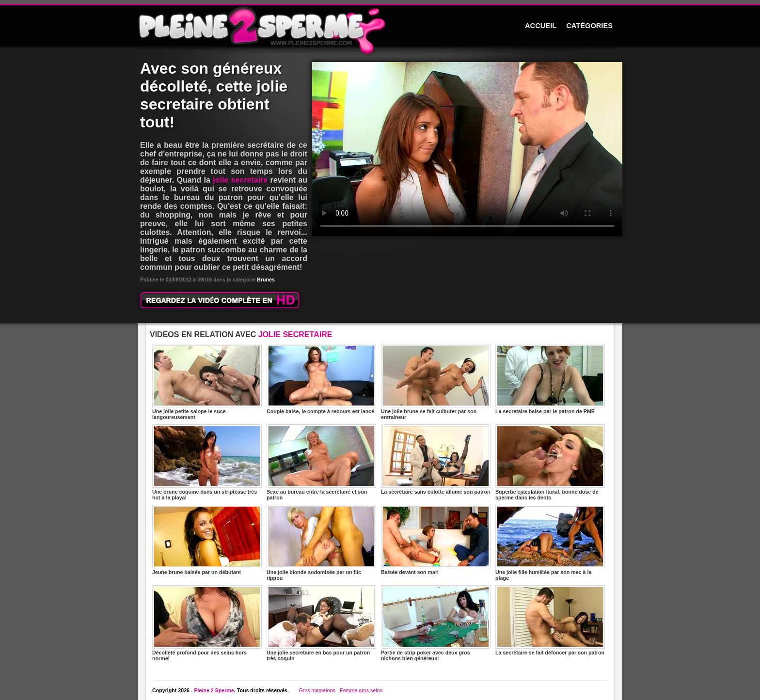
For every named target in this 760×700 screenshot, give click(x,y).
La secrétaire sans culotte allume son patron (436, 459)
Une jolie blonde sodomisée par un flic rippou (321, 543)
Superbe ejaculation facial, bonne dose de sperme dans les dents (550, 462)
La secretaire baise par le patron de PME (550, 379)
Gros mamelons (317, 690)
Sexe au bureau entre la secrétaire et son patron (321, 462)
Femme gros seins (361, 690)
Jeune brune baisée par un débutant (207, 540)
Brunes (266, 280)
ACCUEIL (541, 26)
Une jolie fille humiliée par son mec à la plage (550, 543)
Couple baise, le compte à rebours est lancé (321, 379)
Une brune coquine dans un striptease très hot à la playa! (207, 462)
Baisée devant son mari (436, 540)
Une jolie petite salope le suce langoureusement (207, 382)
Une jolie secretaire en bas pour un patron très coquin (321, 623)
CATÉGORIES (589, 26)
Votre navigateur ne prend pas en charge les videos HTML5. (467, 149)
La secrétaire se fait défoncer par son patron (550, 620)
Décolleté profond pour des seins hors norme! (207, 623)
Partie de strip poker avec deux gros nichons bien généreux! (436, 623)
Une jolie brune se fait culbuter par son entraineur (436, 382)
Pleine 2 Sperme (214, 690)
